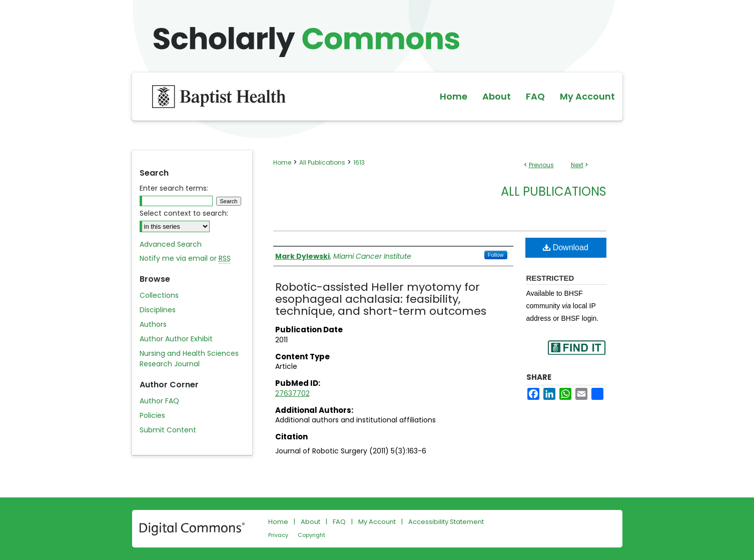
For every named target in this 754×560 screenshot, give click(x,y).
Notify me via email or (185, 258)
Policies (152, 415)
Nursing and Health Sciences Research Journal (189, 359)
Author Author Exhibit (176, 339)
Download (566, 247)
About (310, 522)
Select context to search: (184, 213)
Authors (153, 324)
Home (282, 162)
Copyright (311, 535)
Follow (496, 255)
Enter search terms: (174, 188)
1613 (359, 162)
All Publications (322, 162)
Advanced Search (171, 244)
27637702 (292, 393)
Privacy (278, 535)
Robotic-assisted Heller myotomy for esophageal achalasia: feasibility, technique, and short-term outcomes (381, 299)
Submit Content (168, 430)
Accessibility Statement (446, 522)
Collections (159, 295)
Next (577, 165)
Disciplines (158, 310)
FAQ (339, 522)
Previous (541, 165)
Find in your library (576, 354)
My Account (377, 522)
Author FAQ (159, 401)
